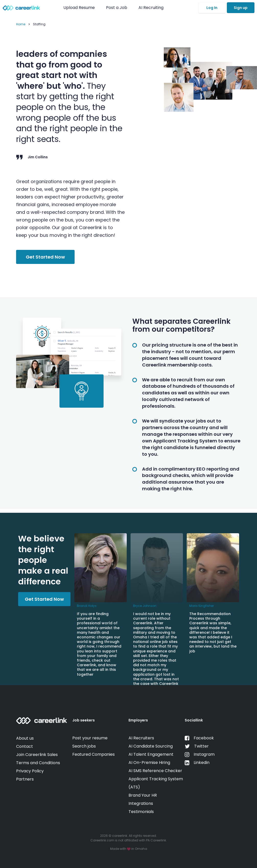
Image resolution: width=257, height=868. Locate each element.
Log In (212, 8)
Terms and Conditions (38, 763)
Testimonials (141, 812)
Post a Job (117, 8)
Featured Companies (94, 754)
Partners (25, 779)
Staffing (39, 24)
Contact (25, 746)
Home (21, 24)
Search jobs (84, 746)
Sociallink (194, 720)
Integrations (141, 803)
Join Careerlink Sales (37, 755)
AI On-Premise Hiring (149, 763)
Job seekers (84, 720)
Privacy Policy (30, 771)
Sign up (241, 8)
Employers (138, 720)
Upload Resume (79, 8)
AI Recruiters (141, 738)
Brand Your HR (143, 795)
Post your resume (90, 738)
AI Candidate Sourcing (151, 746)
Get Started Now (45, 257)
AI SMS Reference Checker (155, 771)
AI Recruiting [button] (152, 8)
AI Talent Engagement (151, 754)
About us (25, 738)
